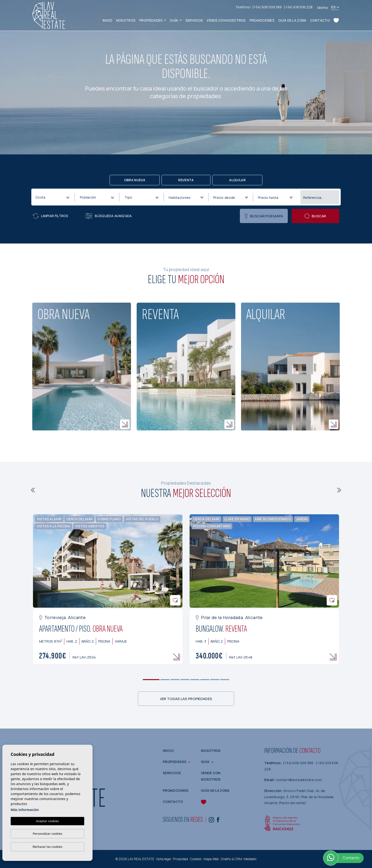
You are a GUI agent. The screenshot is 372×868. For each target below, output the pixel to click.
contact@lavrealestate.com (299, 780)
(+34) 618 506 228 (298, 7)
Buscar (315, 216)
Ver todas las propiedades (186, 699)
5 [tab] (195, 680)
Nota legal (164, 859)
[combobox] (52, 197)
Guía (174, 20)
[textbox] (53, 197)
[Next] (339, 490)
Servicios (194, 20)
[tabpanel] (108, 589)
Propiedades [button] (151, 20)
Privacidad (180, 859)
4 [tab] (185, 680)
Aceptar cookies (47, 821)
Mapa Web (211, 859)
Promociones (262, 20)
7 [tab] (215, 680)
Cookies (196, 859)
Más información (25, 810)
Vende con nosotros (226, 20)
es (333, 7)
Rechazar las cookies (47, 847)
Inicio (108, 20)
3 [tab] (175, 680)
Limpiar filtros (51, 216)
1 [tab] (151, 680)
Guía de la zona (292, 20)
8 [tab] (225, 680)
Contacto (320, 20)
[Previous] (33, 490)
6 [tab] (205, 680)
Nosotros (126, 20)
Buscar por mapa (264, 216)
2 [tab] (165, 680)
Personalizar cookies (48, 834)
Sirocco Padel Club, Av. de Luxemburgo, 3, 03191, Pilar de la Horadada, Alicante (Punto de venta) (299, 797)
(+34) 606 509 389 (267, 7)
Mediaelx (250, 859)
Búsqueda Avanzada (108, 216)
